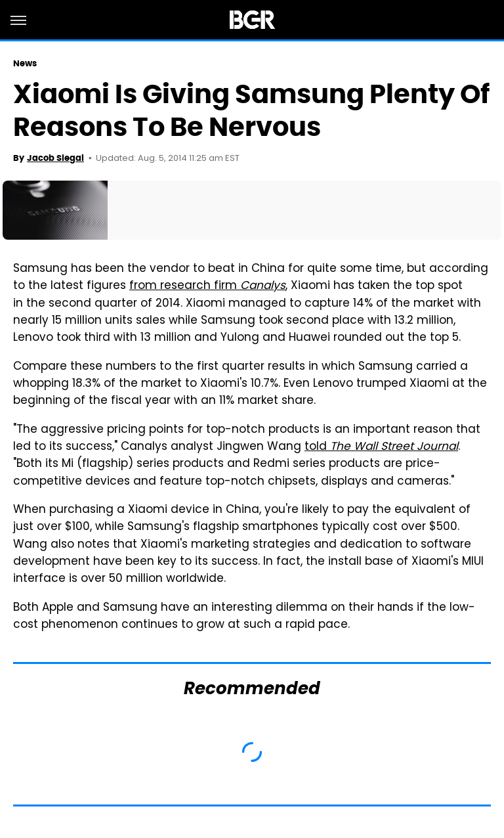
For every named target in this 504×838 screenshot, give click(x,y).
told (381, 447)
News (25, 63)
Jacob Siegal (55, 158)
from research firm (207, 286)
